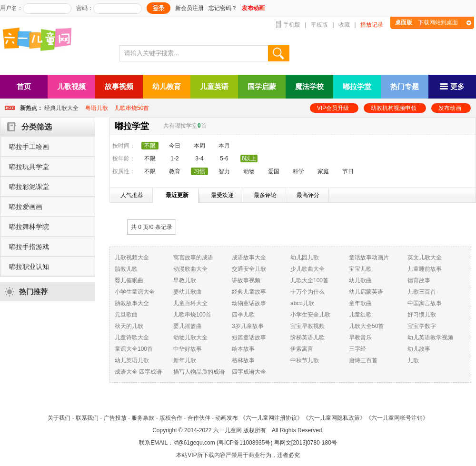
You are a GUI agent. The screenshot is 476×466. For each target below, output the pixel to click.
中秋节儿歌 (305, 360)
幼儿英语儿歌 (132, 360)
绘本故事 (243, 349)
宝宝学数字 (422, 326)
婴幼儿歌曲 (188, 292)
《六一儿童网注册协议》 (271, 418)
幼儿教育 (167, 86)
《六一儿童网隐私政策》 (334, 418)
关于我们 (59, 418)
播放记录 (372, 25)
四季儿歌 (243, 315)
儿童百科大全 (190, 303)
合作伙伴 (199, 418)
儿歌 (413, 360)
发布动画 (450, 108)
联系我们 (87, 418)
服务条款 (143, 418)
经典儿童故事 (249, 292)
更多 (452, 86)
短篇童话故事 (249, 337)
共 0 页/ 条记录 (152, 227)
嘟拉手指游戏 (29, 247)
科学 (298, 171)
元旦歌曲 (126, 315)
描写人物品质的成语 (199, 372)
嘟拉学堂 (357, 86)
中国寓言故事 (425, 303)
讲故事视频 (246, 280)
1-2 (174, 159)
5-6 (224, 159)
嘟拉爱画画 (26, 207)
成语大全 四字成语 (138, 372)
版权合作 (171, 418)
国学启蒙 (262, 86)
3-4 (199, 159)
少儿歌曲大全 (307, 269)
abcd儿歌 (302, 303)
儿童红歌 (360, 315)
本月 (224, 146)
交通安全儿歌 (249, 269)
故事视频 (119, 86)
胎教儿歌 (126, 269)
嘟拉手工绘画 (29, 147)
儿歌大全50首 (366, 326)
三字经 (357, 349)
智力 (224, 171)
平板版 (319, 25)
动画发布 (227, 418)
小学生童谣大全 (135, 292)
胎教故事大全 (132, 303)
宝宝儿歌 (360, 269)
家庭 (323, 171)
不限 (150, 159)
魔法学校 (309, 86)
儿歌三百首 (422, 292)
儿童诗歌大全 (132, 337)
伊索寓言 (302, 349)
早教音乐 (360, 337)
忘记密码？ (223, 8)
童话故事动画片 (369, 258)
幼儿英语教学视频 (430, 337)
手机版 (292, 25)
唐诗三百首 (363, 360)
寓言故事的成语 (193, 258)
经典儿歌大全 (61, 108)
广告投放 (115, 418)
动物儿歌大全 (190, 337)
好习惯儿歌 (422, 315)
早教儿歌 (185, 280)
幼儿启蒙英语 (366, 292)
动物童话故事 (249, 303)
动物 (249, 171)
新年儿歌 (185, 360)
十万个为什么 (307, 292)
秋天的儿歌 (129, 326)
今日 (175, 146)
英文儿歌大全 (425, 258)
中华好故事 (188, 349)
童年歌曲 (360, 303)
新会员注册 (189, 8)
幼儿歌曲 (360, 280)
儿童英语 (214, 86)
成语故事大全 (249, 258)
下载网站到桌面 (426, 22)
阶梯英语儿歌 (307, 337)
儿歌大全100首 (309, 280)
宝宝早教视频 (307, 326)
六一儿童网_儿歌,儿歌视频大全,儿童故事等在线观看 (40, 40)
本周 (199, 146)
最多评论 (265, 195)
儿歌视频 (71, 86)
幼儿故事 (419, 349)
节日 (348, 171)
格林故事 (243, 360)
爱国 (274, 171)
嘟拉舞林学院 (29, 227)
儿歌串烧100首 (192, 315)
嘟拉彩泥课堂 (29, 187)
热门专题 (405, 86)
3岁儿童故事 (248, 326)
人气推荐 (132, 195)
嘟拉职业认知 (29, 267)
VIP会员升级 (333, 108)
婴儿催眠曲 (129, 280)
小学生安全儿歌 (310, 315)
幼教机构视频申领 (394, 108)
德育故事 (419, 280)
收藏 (344, 25)
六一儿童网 (228, 430)
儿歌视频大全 (132, 258)
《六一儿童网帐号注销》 (397, 418)
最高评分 (308, 195)
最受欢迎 (222, 195)
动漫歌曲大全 (190, 269)
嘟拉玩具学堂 (29, 167)
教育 (175, 171)
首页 (24, 86)
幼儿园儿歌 (305, 258)
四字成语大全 (249, 372)
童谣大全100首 (134, 349)
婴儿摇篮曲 (188, 326)
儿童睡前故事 (425, 269)
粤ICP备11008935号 (244, 443)
